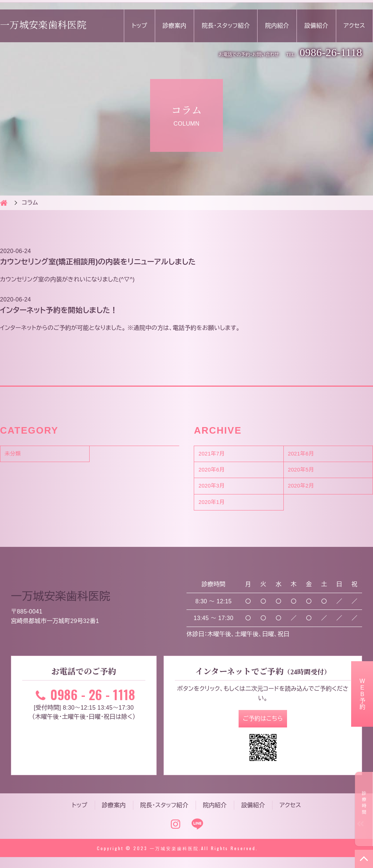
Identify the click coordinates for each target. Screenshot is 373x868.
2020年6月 (217, 473)
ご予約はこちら (263, 728)
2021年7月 (217, 455)
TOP (364, 859)
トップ (140, 26)
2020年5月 (307, 473)
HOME (4, 203)
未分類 (18, 455)
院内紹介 (277, 26)
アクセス (354, 26)
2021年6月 (307, 455)
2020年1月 (217, 509)
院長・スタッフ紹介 (226, 26)
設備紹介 (316, 26)
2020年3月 (217, 491)
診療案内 (174, 26)
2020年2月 (307, 491)
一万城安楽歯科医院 (43, 26)
